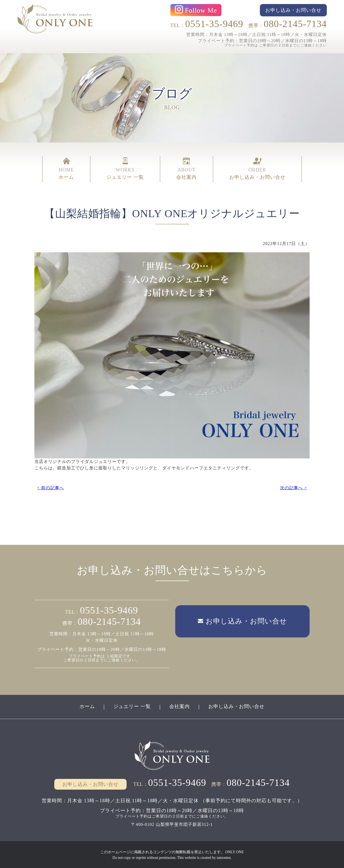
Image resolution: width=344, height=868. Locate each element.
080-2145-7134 (295, 24)
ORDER (257, 169)
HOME (66, 169)
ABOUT (187, 169)
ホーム (87, 706)
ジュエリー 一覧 (132, 706)
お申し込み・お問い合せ (236, 706)
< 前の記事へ (51, 487)
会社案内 (180, 706)
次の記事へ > (293, 487)
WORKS (125, 169)
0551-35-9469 (214, 24)
